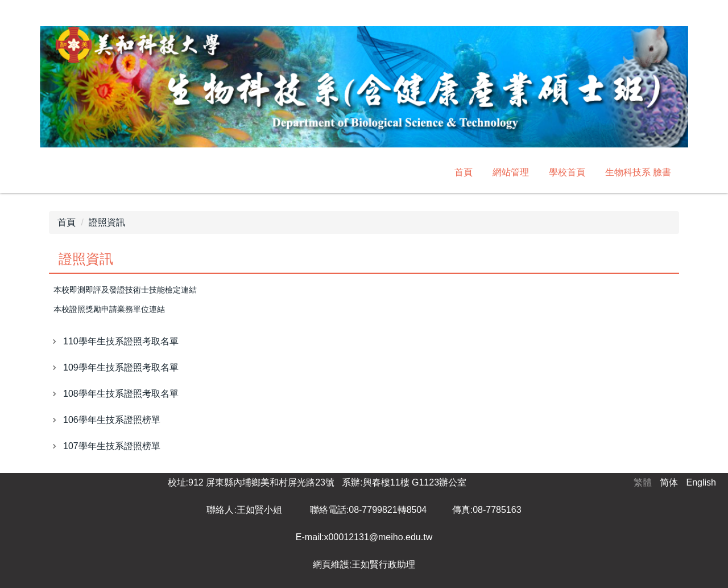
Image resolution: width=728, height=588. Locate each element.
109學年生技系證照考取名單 (121, 367)
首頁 (464, 172)
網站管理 (511, 172)
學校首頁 (567, 172)
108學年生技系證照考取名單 (121, 394)
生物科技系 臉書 (638, 172)
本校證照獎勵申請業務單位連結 (109, 309)
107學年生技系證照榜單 (112, 446)
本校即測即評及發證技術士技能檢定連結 (125, 290)
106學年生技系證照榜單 (112, 420)
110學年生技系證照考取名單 (121, 341)
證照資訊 (107, 222)
